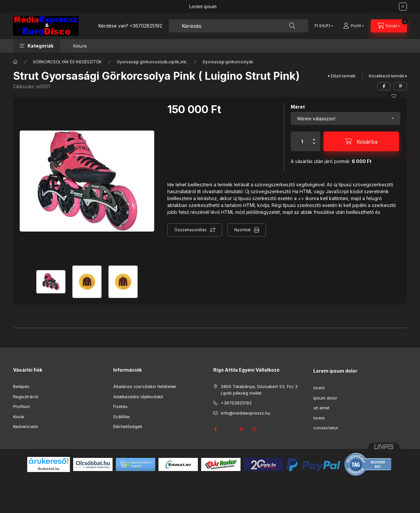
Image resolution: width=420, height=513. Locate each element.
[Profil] (354, 26)
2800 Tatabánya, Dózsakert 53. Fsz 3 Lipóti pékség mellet (259, 390)
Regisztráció (26, 397)
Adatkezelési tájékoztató (138, 397)
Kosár (19, 417)
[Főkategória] (15, 62)
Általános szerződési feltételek (145, 386)
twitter (228, 429)
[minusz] (314, 146)
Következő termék (387, 76)
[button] (37, 46)
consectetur (326, 428)
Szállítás (122, 417)
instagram (255, 429)
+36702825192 (146, 26)
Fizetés (120, 406)
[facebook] (384, 86)
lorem (319, 388)
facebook (215, 429)
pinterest (241, 429)
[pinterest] (400, 86)
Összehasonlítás (190, 230)
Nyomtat (242, 230)
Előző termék (343, 76)
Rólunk (80, 46)
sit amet (321, 408)
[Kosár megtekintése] (389, 26)
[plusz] (314, 137)
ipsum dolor (325, 398)
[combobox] (239, 26)
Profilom (21, 406)
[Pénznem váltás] (322, 26)
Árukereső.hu (48, 469)
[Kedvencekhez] (394, 96)
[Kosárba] (361, 141)
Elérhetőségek (128, 426)
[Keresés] (292, 26)
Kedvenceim (26, 426)
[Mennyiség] (302, 141)
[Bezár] (403, 7)
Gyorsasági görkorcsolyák (228, 62)
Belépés (21, 386)
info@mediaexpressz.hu (246, 413)
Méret (298, 107)
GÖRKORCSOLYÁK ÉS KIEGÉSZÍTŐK (67, 62)
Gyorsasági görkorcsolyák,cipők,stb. (152, 62)
